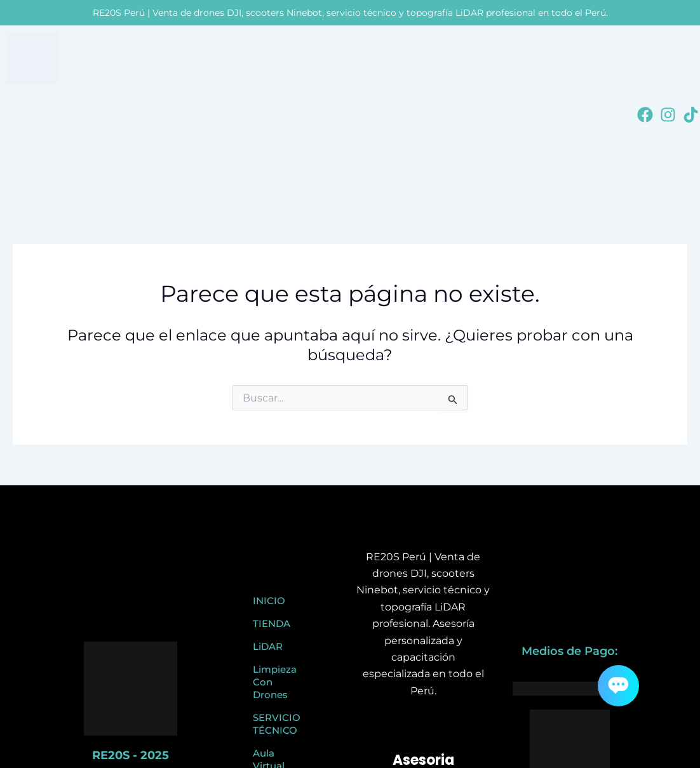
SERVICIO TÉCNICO (277, 724)
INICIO (269, 601)
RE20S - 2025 (131, 755)
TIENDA (272, 623)
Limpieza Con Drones (275, 682)
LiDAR (268, 646)
